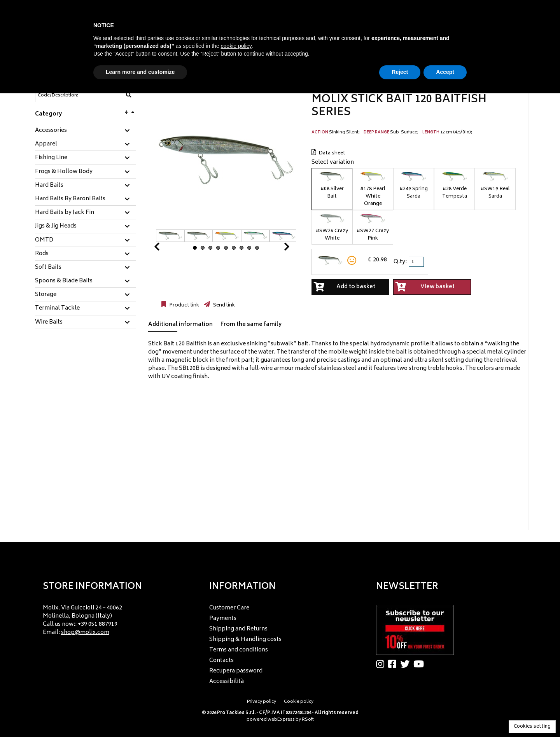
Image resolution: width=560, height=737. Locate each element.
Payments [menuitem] (223, 619)
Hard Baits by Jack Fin (65, 213)
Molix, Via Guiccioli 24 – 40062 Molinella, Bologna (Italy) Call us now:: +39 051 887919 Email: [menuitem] (82, 620)
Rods (42, 254)
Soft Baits (48, 268)
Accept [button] (445, 72)
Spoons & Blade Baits (64, 281)
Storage (46, 295)
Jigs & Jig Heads (56, 226)
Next (277, 249)
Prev (166, 249)
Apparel (46, 144)
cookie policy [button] (236, 46)
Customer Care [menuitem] (229, 608)
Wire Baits (49, 322)
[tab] (86, 131)
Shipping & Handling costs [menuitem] (245, 640)
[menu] (113, 618)
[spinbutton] (417, 262)
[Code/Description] (66, 95)
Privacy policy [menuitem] (262, 702)
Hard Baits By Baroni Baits (70, 199)
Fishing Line (51, 158)
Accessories (51, 131)
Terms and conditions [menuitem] (239, 650)
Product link (184, 305)
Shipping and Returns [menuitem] (238, 629)
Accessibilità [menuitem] (227, 682)
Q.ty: (400, 262)
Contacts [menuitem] (221, 661)
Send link (223, 305)
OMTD (44, 240)
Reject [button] (400, 72)
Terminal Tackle (57, 308)
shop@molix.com (85, 633)
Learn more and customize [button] (140, 72)
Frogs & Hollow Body (64, 172)
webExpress (281, 720)
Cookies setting (532, 727)
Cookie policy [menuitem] (299, 702)
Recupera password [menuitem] (236, 671)
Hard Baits (49, 186)
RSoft (308, 720)
